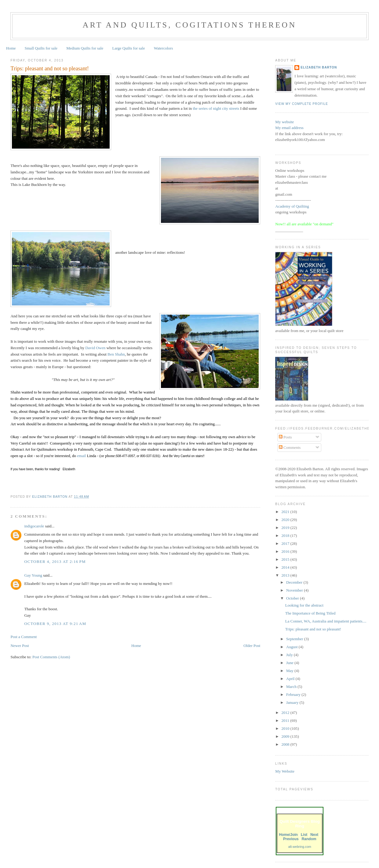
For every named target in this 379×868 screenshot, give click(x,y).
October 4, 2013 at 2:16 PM (55, 561)
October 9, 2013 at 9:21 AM (55, 624)
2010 (286, 728)
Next (314, 835)
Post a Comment (24, 637)
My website (284, 122)
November (295, 590)
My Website (285, 771)
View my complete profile (302, 104)
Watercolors (163, 48)
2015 (286, 559)
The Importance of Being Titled (310, 613)
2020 (286, 520)
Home (11, 48)
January (293, 702)
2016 (286, 551)
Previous (291, 839)
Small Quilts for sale (41, 48)
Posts (285, 437)
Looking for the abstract (304, 605)
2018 (286, 536)
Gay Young (33, 575)
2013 (286, 575)
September (295, 639)
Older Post (252, 646)
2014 (286, 567)
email (82, 456)
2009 (286, 736)
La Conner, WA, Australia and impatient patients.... (326, 621)
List (304, 835)
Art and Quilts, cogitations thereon (189, 25)
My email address (289, 128)
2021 (286, 512)
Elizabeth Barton (319, 67)
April (291, 679)
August (292, 647)
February (294, 694)
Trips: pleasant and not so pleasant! (313, 629)
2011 (286, 720)
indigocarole (34, 526)
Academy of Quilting (292, 206)
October (293, 598)
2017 (286, 543)
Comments (290, 447)
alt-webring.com (300, 847)
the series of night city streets (216, 108)
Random (309, 839)
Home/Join (288, 835)
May (290, 671)
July (290, 655)
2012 (286, 713)
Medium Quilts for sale (85, 48)
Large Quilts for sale (129, 48)
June (290, 663)
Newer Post (20, 646)
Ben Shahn (116, 354)
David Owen (95, 348)
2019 (286, 528)
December (295, 582)
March (292, 687)
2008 (286, 744)
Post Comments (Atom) (51, 657)
